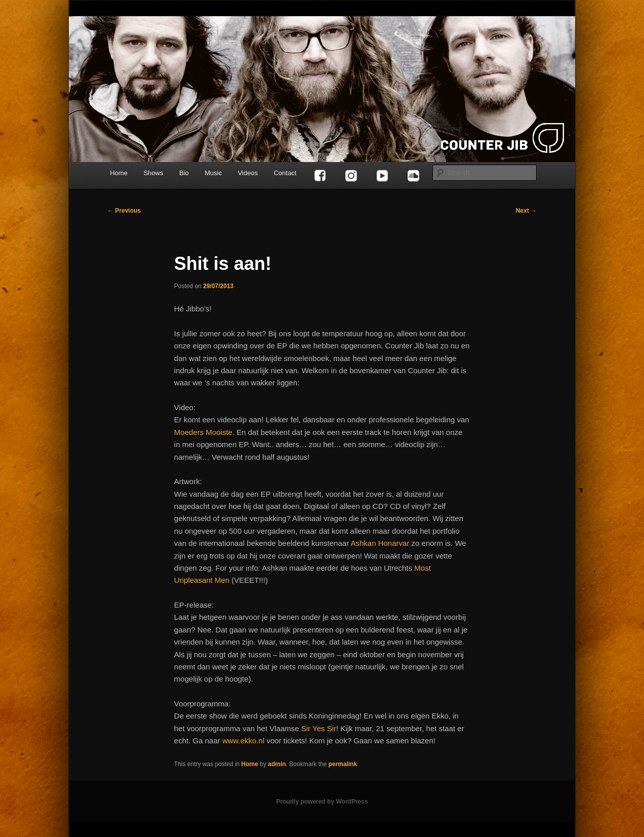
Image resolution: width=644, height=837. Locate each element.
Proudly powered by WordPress (322, 802)
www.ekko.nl (243, 741)
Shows (153, 173)
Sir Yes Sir (319, 728)
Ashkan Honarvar (380, 543)
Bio (184, 173)
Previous (124, 211)
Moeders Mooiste (203, 432)
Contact (285, 173)
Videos (248, 173)
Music (213, 173)
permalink (343, 764)
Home (119, 173)
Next (526, 211)
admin (277, 764)
